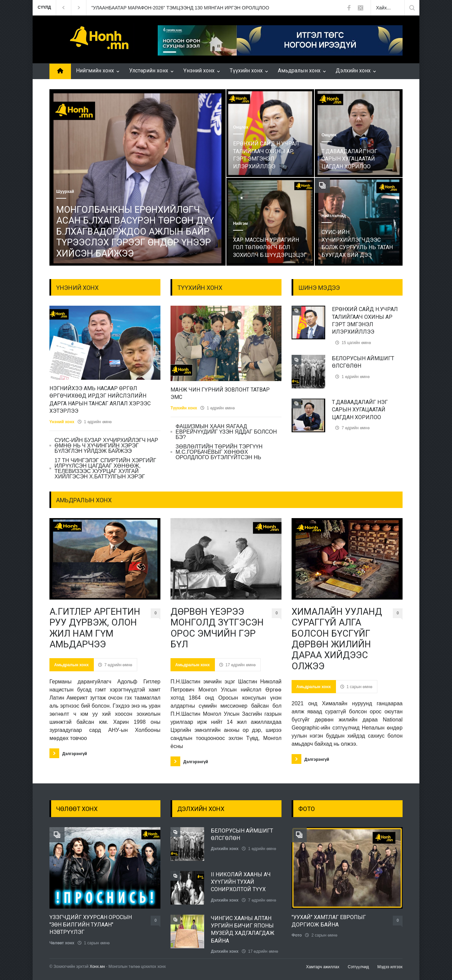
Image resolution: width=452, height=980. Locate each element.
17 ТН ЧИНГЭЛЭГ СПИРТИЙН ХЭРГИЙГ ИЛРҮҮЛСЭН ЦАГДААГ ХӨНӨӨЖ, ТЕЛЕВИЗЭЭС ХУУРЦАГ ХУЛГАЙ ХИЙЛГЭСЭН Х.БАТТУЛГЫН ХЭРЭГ (105, 468)
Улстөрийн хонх (149, 71)
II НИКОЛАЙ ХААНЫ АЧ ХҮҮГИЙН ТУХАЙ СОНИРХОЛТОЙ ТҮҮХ (241, 882)
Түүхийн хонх (246, 71)
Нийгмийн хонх (95, 71)
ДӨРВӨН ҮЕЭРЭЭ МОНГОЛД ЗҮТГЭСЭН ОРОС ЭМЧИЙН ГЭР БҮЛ (217, 628)
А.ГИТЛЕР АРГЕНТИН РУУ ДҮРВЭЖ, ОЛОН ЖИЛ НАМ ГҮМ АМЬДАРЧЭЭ (95, 628)
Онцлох (241, 127)
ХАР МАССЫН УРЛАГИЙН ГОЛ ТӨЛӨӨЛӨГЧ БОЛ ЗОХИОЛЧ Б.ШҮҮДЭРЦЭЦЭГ (270, 247)
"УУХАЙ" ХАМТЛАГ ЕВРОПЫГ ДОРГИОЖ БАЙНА (329, 921)
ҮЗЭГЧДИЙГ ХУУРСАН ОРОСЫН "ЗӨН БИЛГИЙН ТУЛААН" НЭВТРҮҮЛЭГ (91, 925)
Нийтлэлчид (334, 216)
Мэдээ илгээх (390, 967)
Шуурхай (65, 192)
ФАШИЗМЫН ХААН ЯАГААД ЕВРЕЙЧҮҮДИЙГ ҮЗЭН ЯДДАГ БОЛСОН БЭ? (226, 432)
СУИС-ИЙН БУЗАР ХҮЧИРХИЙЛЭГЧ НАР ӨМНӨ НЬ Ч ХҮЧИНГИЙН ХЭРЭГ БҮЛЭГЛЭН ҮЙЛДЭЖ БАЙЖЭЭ (106, 446)
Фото (297, 935)
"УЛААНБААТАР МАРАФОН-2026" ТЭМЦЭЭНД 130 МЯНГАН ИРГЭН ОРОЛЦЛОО (180, 8)
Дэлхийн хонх (353, 71)
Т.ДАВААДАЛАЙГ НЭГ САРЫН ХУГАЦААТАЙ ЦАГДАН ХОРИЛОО (349, 159)
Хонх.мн (97, 967)
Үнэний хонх (199, 71)
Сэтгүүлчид (358, 967)
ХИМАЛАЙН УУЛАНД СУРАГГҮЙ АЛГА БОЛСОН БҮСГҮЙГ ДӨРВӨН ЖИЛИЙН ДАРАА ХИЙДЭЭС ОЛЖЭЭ (337, 639)
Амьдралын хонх (299, 71)
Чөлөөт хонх (62, 943)
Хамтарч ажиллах (323, 967)
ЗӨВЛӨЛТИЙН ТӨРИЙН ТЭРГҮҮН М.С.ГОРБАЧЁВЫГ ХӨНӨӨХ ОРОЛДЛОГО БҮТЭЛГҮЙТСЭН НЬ (219, 452)
